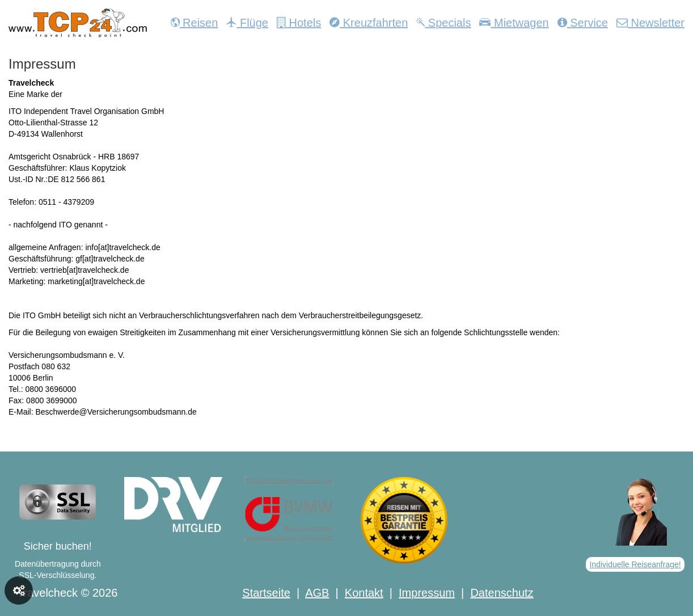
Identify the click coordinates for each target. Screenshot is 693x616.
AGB (317, 593)
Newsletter (650, 23)
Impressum (427, 593)
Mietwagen (514, 23)
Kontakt (364, 593)
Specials (443, 23)
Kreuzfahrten (369, 23)
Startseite (266, 593)
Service (583, 23)
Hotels (299, 23)
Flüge (247, 23)
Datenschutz (502, 593)
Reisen (195, 23)
